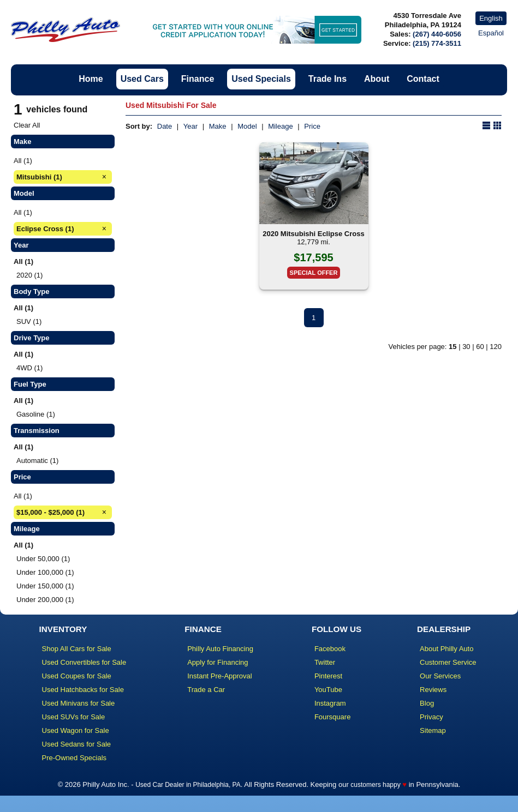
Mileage (281, 126)
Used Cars (142, 79)
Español (491, 33)
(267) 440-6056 (437, 34)
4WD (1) (29, 368)
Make (218, 126)
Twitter (325, 662)
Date (165, 126)
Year (190, 126)
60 (480, 347)
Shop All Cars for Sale (77, 649)
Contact (423, 79)
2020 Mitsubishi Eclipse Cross (313, 234)
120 (496, 347)
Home (91, 79)
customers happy (375, 785)
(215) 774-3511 (437, 43)
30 (466, 347)
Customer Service (448, 662)
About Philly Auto (446, 649)
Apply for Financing (218, 662)
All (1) (23, 161)
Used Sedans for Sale (76, 744)
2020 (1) (29, 275)
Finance (198, 79)
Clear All (27, 125)
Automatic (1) (37, 461)
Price (312, 126)
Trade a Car (206, 690)
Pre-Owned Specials (75, 758)
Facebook (330, 649)
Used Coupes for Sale (77, 676)
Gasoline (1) (36, 414)
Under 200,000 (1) (45, 600)
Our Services (440, 676)
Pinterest (328, 676)
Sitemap (433, 730)
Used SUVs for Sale (74, 717)
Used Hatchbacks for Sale (83, 690)
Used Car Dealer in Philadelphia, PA (188, 785)
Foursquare (332, 717)
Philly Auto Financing (220, 649)
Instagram (330, 703)
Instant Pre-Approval (220, 676)
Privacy (431, 717)
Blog (427, 703)
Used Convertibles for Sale (84, 662)
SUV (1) (29, 321)
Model (247, 126)
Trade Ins (328, 79)
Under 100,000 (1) (45, 572)
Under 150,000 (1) (45, 586)
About (377, 79)
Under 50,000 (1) (43, 559)
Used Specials (261, 79)
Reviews (433, 690)
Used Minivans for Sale (79, 703)
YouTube (328, 690)
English (491, 18)
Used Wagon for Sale (76, 730)
